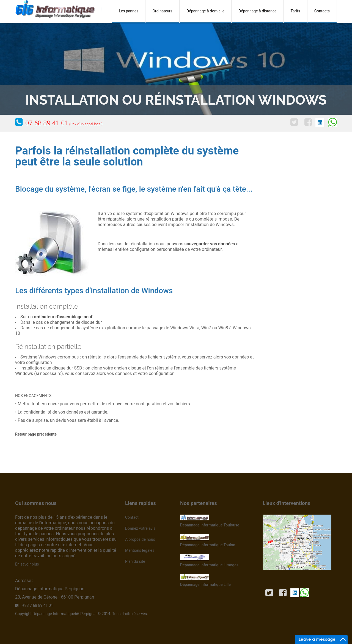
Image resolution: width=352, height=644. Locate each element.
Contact (132, 517)
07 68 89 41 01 (64, 123)
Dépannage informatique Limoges (209, 565)
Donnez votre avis (140, 528)
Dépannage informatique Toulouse (210, 525)
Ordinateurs (162, 11)
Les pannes (129, 11)
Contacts (322, 11)
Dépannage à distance (257, 11)
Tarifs (295, 11)
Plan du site (135, 561)
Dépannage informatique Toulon (208, 545)
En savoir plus (27, 564)
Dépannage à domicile (205, 11)
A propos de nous (140, 539)
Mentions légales (140, 550)
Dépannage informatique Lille (205, 585)
